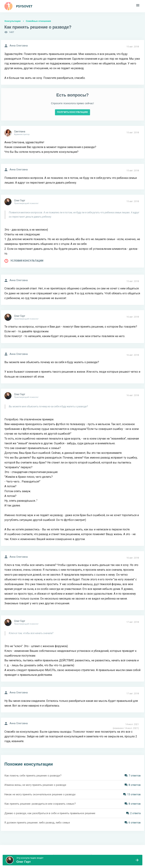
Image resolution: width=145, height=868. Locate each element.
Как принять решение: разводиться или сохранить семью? (40, 804)
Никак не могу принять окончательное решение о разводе (40, 794)
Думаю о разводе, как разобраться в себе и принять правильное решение (50, 813)
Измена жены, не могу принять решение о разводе (35, 785)
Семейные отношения (38, 21)
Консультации (13, 21)
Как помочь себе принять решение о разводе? (33, 776)
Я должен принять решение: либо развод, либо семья (37, 823)
